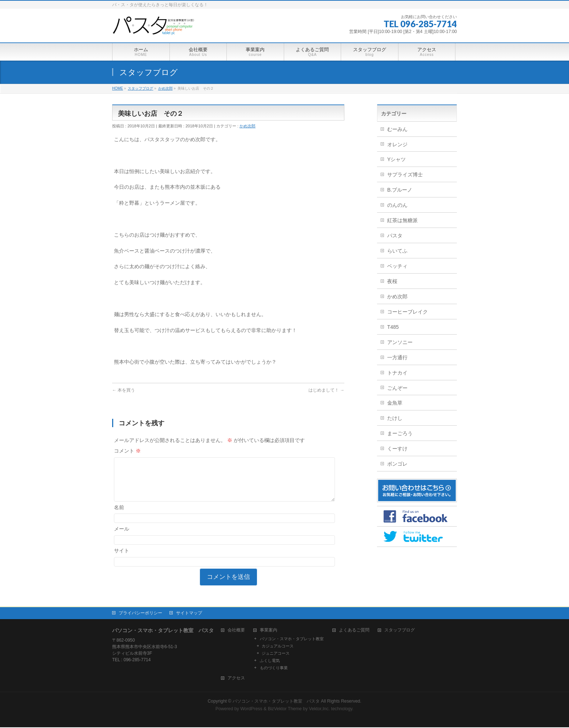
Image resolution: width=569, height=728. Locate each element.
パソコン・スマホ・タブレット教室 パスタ (276, 702)
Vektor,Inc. (319, 709)
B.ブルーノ (400, 190)
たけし (395, 418)
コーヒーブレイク (408, 312)
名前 (119, 516)
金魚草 (395, 403)
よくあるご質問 (354, 631)
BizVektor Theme (285, 709)
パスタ (395, 236)
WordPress (251, 709)
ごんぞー (397, 388)
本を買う (124, 390)
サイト (122, 559)
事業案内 (269, 631)
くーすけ (397, 449)
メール (122, 537)
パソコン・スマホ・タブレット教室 (292, 639)
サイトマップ (189, 614)
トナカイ (397, 373)
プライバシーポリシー (140, 614)
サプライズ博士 (405, 175)
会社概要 (236, 631)
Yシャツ (396, 159)
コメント (127, 451)
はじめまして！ (326, 390)
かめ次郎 (247, 126)
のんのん (397, 205)
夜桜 (392, 281)
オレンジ (397, 144)
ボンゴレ (397, 464)
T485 (393, 327)
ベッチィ (397, 266)
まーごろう (400, 433)
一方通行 (397, 357)
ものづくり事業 (274, 668)
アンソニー (400, 342)
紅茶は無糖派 (402, 220)
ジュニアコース (276, 654)
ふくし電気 (270, 661)
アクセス (236, 679)
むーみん (397, 129)
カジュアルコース (278, 647)
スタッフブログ (400, 631)
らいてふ (397, 251)
